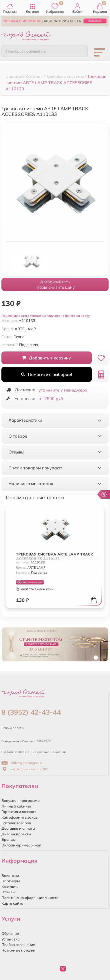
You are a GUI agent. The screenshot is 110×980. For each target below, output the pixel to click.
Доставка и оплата (18, 828)
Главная (10, 9)
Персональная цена (30, 582)
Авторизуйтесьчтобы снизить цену (55, 284)
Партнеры (11, 881)
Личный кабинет (16, 806)
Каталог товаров (16, 823)
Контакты (10, 887)
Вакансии (10, 875)
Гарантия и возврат (19, 812)
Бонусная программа (21, 800)
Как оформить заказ (19, 817)
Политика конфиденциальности (30, 898)
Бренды (9, 839)
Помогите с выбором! (47, 374)
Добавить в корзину (47, 358)
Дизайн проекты (16, 834)
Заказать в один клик (35, 589)
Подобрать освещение (26, 51)
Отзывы (8, 892)
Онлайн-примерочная (21, 845)
